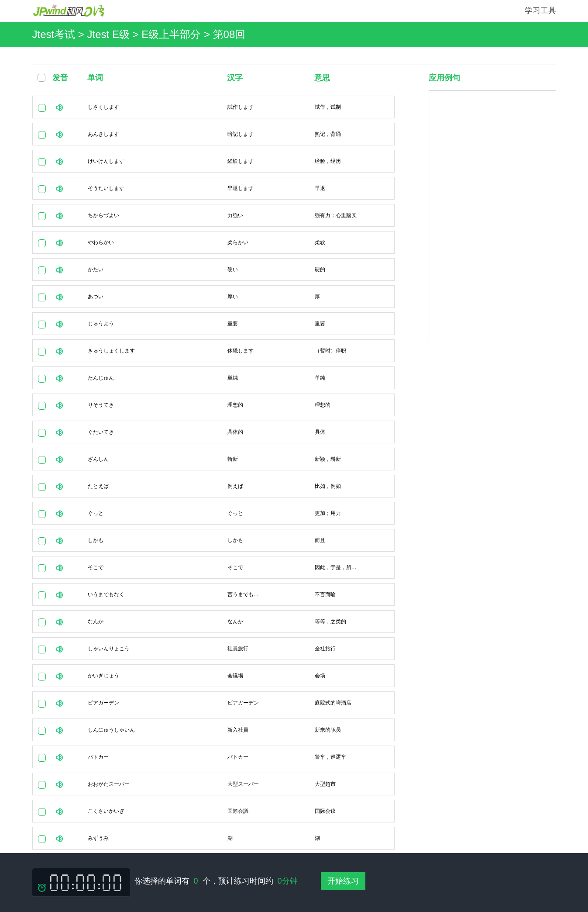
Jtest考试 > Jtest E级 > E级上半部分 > (123, 34)
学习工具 (540, 10)
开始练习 (343, 881)
